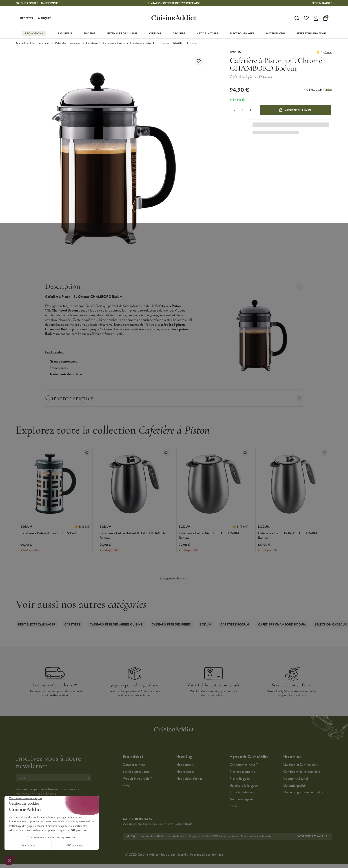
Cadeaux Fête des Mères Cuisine (116, 625)
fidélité (328, 90)
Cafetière (92, 44)
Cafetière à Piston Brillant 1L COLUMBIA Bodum (288, 536)
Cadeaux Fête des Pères (171, 625)
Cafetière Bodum (235, 625)
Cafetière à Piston (114, 44)
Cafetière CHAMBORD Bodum (282, 625)
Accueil (20, 44)
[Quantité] (242, 111)
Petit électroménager (68, 44)
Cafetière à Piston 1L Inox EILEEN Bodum (50, 534)
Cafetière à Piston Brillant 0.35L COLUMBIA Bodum (132, 536)
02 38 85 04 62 (141, 820)
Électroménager (40, 44)
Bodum (206, 625)
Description (174, 287)
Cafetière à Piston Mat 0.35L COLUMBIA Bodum (209, 536)
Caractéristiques (174, 398)
